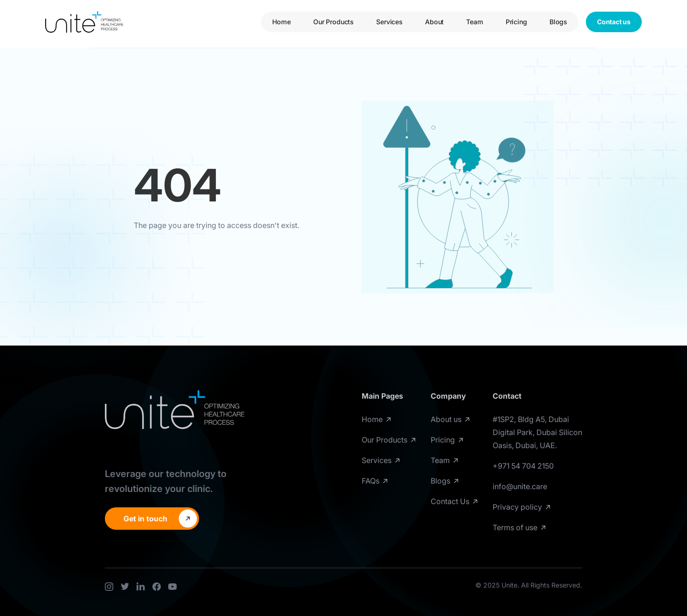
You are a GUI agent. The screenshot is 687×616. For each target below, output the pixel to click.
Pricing (516, 22)
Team (474, 22)
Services (389, 22)
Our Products (333, 22)
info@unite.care (520, 486)
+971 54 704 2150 (523, 466)
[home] (84, 22)
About (434, 22)
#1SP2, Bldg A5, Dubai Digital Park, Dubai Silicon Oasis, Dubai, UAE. (537, 432)
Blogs (558, 22)
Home (281, 22)
